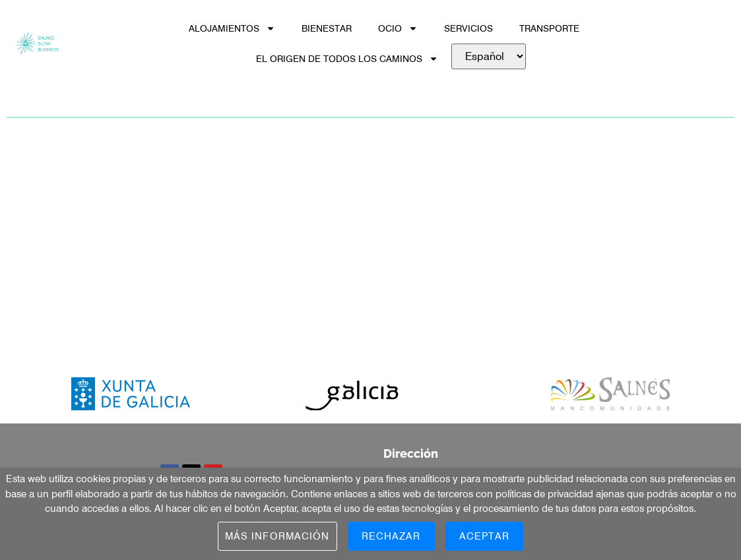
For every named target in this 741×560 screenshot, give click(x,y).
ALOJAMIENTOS (232, 28)
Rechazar (391, 536)
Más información (277, 536)
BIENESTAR (327, 28)
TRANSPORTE (549, 28)
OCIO (398, 28)
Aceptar (485, 536)
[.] (489, 56)
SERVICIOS (468, 28)
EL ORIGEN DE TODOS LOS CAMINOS (347, 59)
